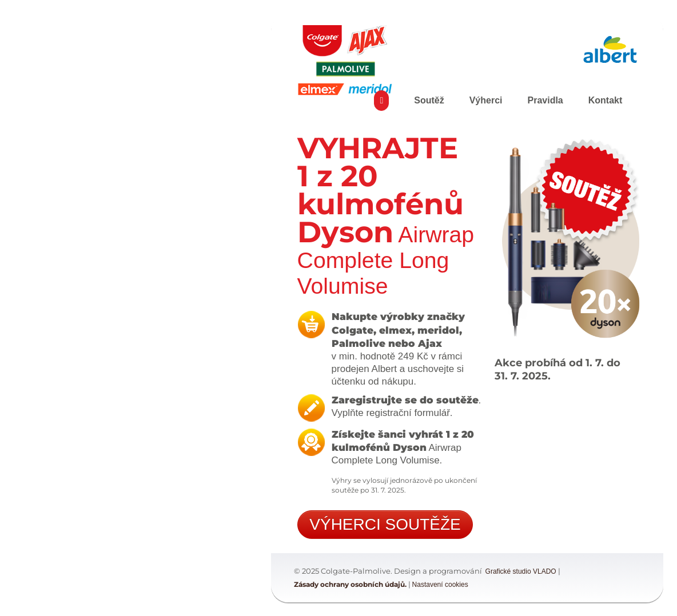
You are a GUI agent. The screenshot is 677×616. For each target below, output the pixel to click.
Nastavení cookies (440, 585)
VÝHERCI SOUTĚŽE (385, 524)
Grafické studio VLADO (521, 571)
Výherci (486, 100)
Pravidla (545, 100)
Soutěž (429, 100)
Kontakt (606, 100)
